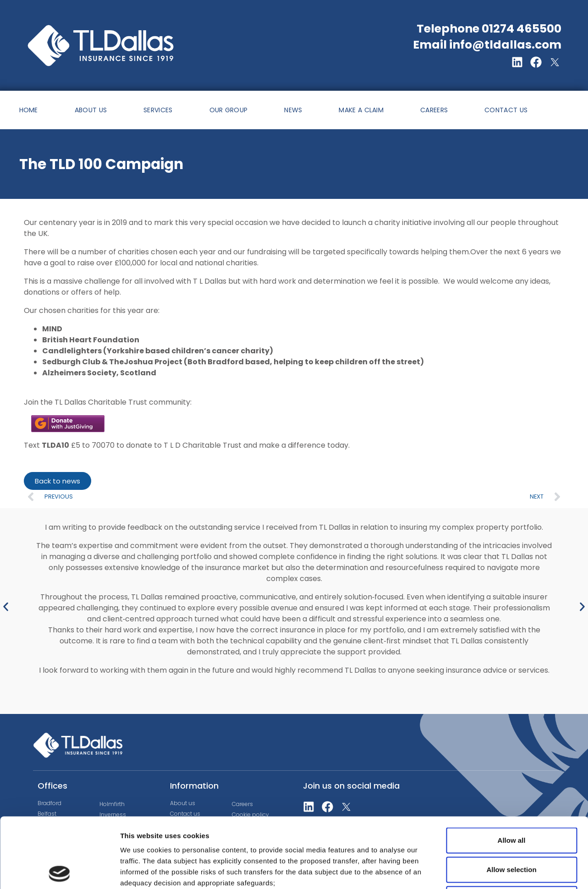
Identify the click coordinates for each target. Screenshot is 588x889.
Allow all (512, 770)
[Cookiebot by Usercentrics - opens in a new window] (59, 871)
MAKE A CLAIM (361, 110)
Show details (481, 871)
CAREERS (434, 110)
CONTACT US (506, 110)
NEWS (293, 110)
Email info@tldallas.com (487, 45)
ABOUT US (91, 110)
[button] (6, 606)
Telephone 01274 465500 (489, 29)
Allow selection (511, 799)
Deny (512, 829)
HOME (29, 110)
